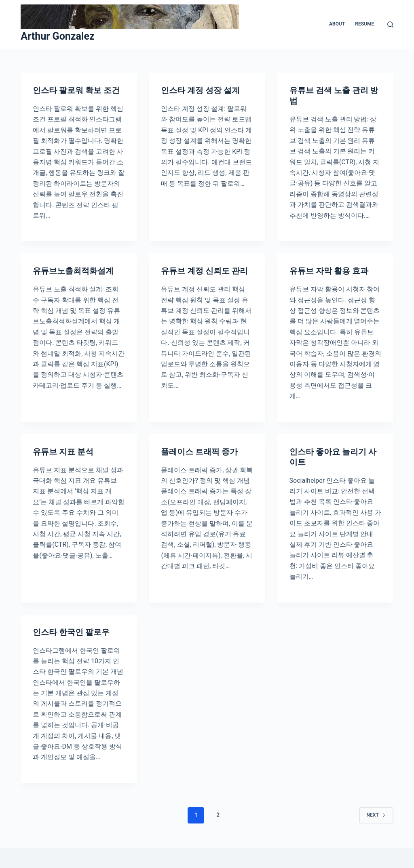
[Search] (390, 24)
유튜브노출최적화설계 (73, 271)
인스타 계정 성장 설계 (200, 90)
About (337, 24)
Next (376, 815)
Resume (364, 24)
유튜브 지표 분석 (63, 452)
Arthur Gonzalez (58, 36)
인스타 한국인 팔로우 (71, 632)
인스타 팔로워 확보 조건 (76, 90)
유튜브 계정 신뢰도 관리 (204, 271)
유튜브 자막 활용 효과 (329, 271)
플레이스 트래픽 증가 (199, 452)
